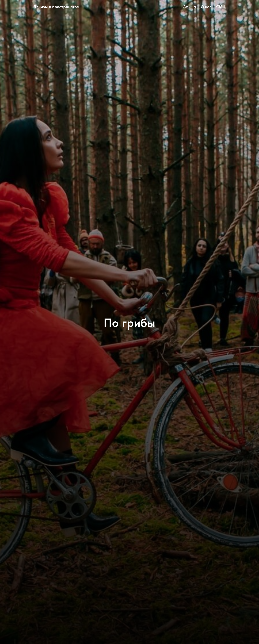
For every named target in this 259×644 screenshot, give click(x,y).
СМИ (221, 7)
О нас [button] (206, 7)
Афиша (190, 7)
